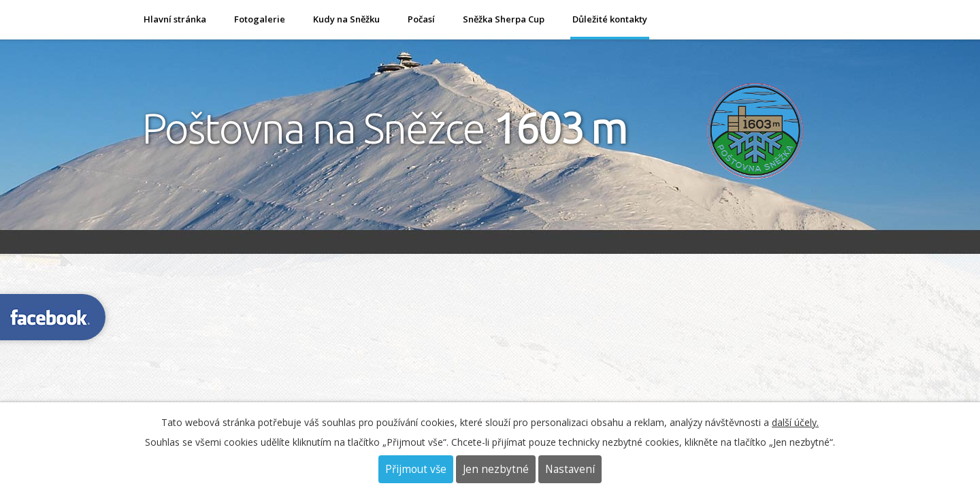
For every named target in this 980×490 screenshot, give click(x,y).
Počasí (421, 19)
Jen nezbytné (496, 469)
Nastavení (570, 469)
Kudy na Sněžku (346, 19)
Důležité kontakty (610, 19)
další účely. (795, 422)
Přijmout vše (416, 469)
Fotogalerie (260, 19)
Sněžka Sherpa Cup (504, 19)
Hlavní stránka (175, 19)
